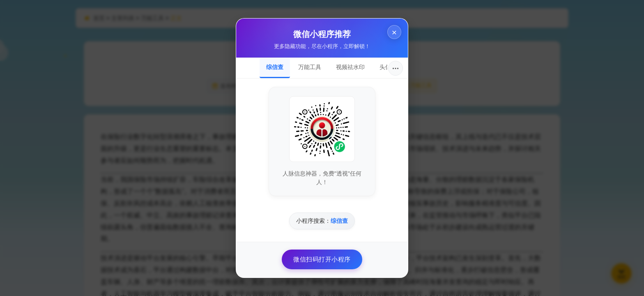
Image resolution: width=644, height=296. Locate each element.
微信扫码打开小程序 (322, 259)
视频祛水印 (350, 67)
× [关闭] (394, 32)
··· (396, 68)
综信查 (275, 67)
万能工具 (310, 67)
